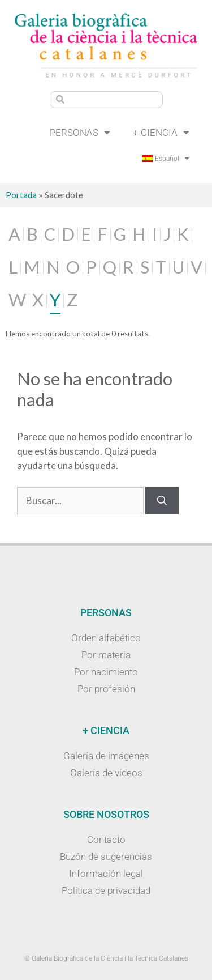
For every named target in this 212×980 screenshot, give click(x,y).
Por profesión (106, 689)
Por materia (106, 655)
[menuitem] (166, 159)
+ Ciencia (161, 132)
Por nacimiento (106, 672)
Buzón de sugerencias (106, 857)
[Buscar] (162, 501)
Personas (80, 132)
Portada (21, 195)
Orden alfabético (106, 638)
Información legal (106, 874)
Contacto (106, 840)
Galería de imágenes (106, 756)
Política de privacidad (106, 890)
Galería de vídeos (106, 773)
